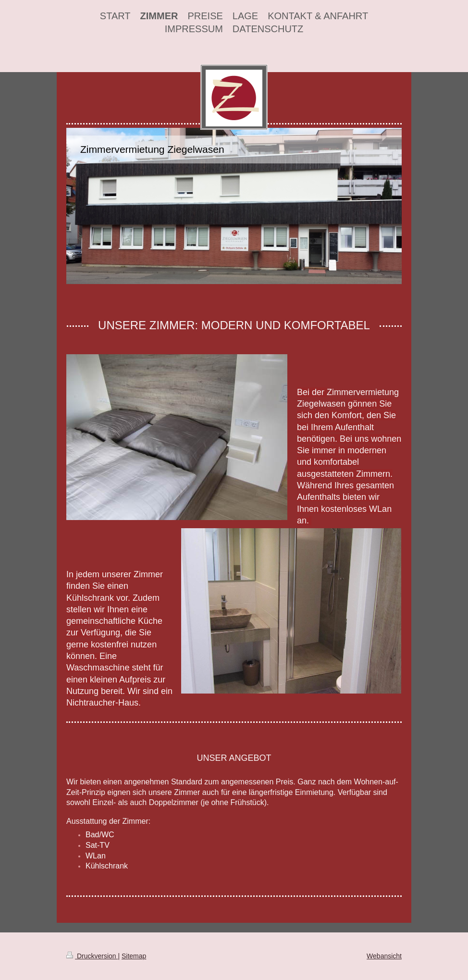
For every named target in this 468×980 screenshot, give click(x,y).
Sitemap (134, 956)
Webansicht (384, 956)
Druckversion (92, 956)
